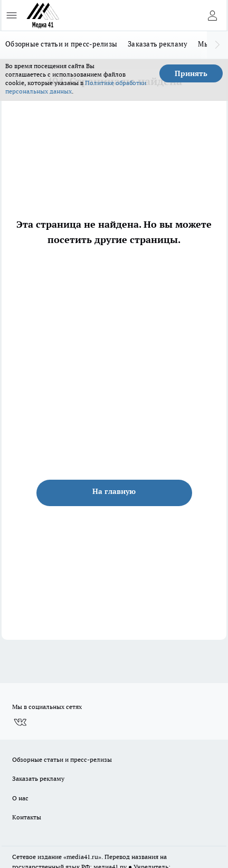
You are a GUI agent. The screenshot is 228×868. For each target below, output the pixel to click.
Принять (191, 73)
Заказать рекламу (158, 44)
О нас (20, 798)
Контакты (27, 817)
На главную (114, 491)
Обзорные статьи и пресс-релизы (61, 44)
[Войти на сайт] (212, 15)
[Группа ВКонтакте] (20, 722)
